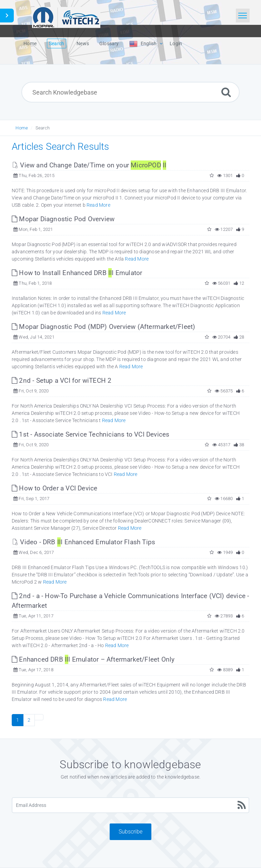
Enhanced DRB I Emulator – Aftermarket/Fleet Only (93, 659)
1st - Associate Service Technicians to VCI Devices (91, 434)
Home (22, 128)
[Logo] (66, 17)
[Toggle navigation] (243, 16)
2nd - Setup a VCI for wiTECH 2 (62, 381)
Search (43, 128)
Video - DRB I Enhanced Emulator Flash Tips (83, 542)
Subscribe (130, 832)
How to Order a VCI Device (54, 488)
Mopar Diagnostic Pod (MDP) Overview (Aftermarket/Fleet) (103, 327)
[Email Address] (130, 805)
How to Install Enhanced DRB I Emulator (77, 273)
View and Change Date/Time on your (89, 165)
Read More (98, 205)
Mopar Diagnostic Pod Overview (63, 219)
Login (176, 43)
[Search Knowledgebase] (130, 92)
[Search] (226, 92)
